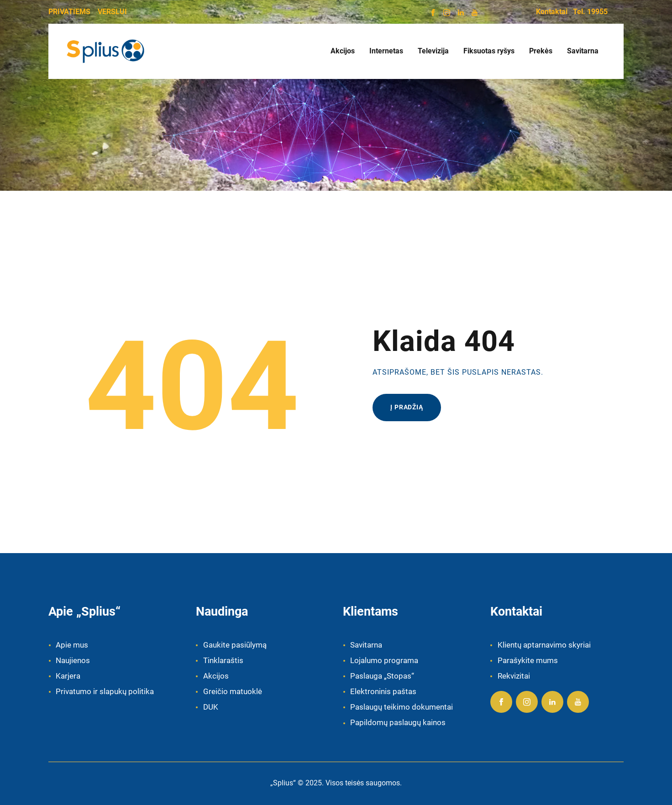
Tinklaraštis (223, 660)
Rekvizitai (514, 676)
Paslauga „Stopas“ (382, 676)
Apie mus (72, 645)
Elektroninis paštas (383, 691)
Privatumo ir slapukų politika (105, 691)
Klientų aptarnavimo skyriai (544, 645)
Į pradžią (407, 407)
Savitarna (366, 645)
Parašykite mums (528, 660)
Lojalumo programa (384, 660)
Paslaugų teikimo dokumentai (402, 707)
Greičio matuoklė (233, 691)
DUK (211, 707)
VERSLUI (112, 12)
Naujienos (73, 660)
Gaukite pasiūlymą (235, 645)
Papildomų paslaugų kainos (398, 722)
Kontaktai (552, 12)
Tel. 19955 (590, 12)
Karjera (68, 676)
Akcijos (216, 676)
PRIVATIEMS (69, 12)
